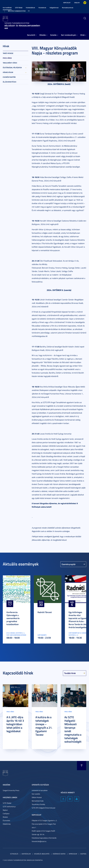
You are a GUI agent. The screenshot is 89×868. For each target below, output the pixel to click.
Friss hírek (7, 58)
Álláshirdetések (10, 82)
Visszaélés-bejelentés (42, 854)
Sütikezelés (14, 854)
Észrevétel (6, 820)
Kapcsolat (67, 3)
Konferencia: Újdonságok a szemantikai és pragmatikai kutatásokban (13, 618)
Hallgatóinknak (54, 8)
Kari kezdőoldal (7, 8)
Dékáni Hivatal (37, 797)
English (77, 3)
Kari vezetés (36, 794)
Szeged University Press (11, 790)
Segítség (83, 854)
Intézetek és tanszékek (40, 790)
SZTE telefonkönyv (9, 807)
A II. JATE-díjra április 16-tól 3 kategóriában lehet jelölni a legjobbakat (15, 724)
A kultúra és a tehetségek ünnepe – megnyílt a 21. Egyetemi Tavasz (44, 726)
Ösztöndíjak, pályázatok (12, 68)
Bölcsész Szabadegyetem (17, 11)
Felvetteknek (42, 8)
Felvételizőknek (30, 8)
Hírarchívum (8, 72)
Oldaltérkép (7, 824)
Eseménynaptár (9, 77)
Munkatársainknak (68, 8)
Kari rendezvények (68, 35)
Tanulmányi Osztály (38, 804)
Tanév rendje (8, 53)
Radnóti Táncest (45, 612)
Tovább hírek (70, 673)
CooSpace (6, 813)
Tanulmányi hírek (10, 63)
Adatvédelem (26, 854)
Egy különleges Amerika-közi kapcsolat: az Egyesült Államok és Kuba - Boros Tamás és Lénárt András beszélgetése (79, 620)
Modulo (5, 817)
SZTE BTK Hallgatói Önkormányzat (44, 808)
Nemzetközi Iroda (38, 801)
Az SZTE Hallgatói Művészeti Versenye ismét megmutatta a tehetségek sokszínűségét (73, 729)
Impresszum (73, 854)
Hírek (82, 35)
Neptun (5, 810)
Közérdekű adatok (59, 854)
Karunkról (31, 35)
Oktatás (43, 35)
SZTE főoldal (19, 8)
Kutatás (53, 35)
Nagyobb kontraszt (85, 3)
